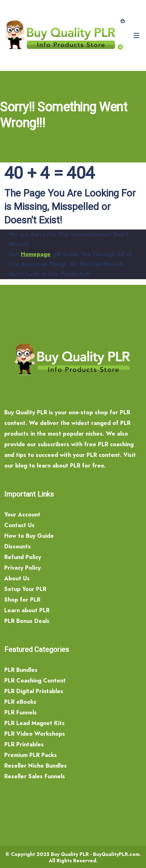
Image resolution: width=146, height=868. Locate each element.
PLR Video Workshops (35, 734)
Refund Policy (23, 557)
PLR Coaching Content (35, 681)
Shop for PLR (22, 600)
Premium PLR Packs (31, 755)
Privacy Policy (22, 568)
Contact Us (19, 525)
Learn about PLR (27, 610)
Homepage (36, 254)
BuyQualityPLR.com (116, 854)
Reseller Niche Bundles (36, 766)
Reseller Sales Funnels (35, 776)
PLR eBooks (20, 702)
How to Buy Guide (29, 536)
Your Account (22, 515)
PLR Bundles (21, 670)
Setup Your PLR (25, 589)
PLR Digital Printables (34, 691)
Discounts (17, 546)
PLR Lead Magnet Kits (34, 723)
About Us (17, 578)
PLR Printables (24, 744)
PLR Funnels (21, 712)
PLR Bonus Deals (27, 621)
